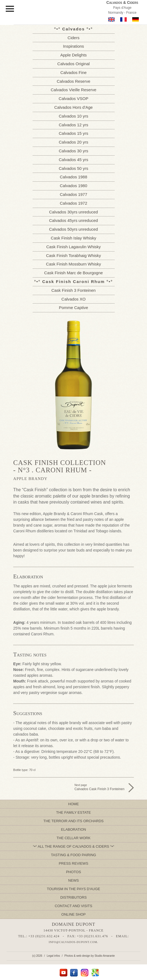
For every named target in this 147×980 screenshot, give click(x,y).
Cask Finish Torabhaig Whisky (73, 255)
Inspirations (73, 46)
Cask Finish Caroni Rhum (73, 282)
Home (73, 804)
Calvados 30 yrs (74, 151)
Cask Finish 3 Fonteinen (74, 290)
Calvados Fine (74, 72)
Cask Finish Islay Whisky (74, 238)
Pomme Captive (73, 308)
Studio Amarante (105, 956)
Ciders (73, 38)
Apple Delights (73, 55)
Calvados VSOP (73, 98)
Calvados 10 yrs (74, 116)
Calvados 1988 (73, 177)
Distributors (73, 897)
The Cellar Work (73, 838)
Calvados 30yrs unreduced (73, 212)
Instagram (85, 973)
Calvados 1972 (73, 203)
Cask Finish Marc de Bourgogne (73, 273)
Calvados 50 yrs (74, 168)
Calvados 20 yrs (74, 142)
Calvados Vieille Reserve (73, 90)
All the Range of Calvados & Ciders (73, 846)
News (73, 880)
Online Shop (73, 914)
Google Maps (95, 973)
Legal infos (53, 956)
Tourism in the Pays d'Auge (73, 889)
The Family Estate (73, 812)
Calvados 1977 (73, 194)
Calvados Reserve (73, 81)
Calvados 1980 (73, 186)
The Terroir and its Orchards (73, 821)
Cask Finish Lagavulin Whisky (73, 247)
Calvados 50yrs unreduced (73, 229)
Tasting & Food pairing (73, 855)
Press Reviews (74, 863)
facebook (74, 973)
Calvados (73, 29)
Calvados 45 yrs (74, 160)
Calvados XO (73, 299)
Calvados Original (73, 64)
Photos (73, 872)
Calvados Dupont (63, 13)
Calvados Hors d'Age (73, 107)
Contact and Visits (73, 906)
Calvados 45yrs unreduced (73, 220)
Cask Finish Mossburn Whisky (73, 264)
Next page (100, 787)
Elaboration (74, 829)
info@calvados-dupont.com (73, 942)
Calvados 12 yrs (74, 125)
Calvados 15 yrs (74, 133)
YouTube (63, 973)
